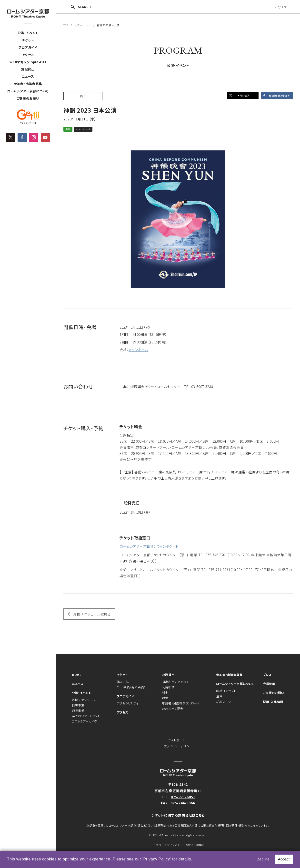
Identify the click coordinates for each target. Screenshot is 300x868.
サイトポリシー (178, 740)
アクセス (28, 55)
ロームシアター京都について (28, 91)
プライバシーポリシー (178, 746)
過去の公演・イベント (86, 716)
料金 (165, 692)
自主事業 (78, 705)
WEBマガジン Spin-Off (28, 62)
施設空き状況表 (173, 708)
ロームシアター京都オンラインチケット (149, 546)
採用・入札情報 (273, 702)
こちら (200, 815)
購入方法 (123, 682)
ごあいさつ (223, 701)
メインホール (138, 350)
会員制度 (269, 684)
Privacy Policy (157, 859)
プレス (267, 675)
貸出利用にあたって (175, 682)
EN (284, 7)
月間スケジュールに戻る (92, 614)
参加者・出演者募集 (28, 84)
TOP (66, 25)
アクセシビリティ (128, 703)
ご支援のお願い (28, 98)
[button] (194, 860)
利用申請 (168, 687)
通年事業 (78, 710)
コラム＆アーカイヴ (85, 721)
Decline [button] (263, 859)
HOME (77, 675)
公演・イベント (28, 33)
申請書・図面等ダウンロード (181, 703)
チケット (28, 40)
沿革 (219, 696)
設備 (165, 698)
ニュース (28, 76)
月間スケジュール (84, 700)
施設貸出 (28, 69)
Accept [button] (284, 859)
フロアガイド (28, 47)
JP (277, 7)
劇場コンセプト (226, 691)
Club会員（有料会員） (131, 687)
